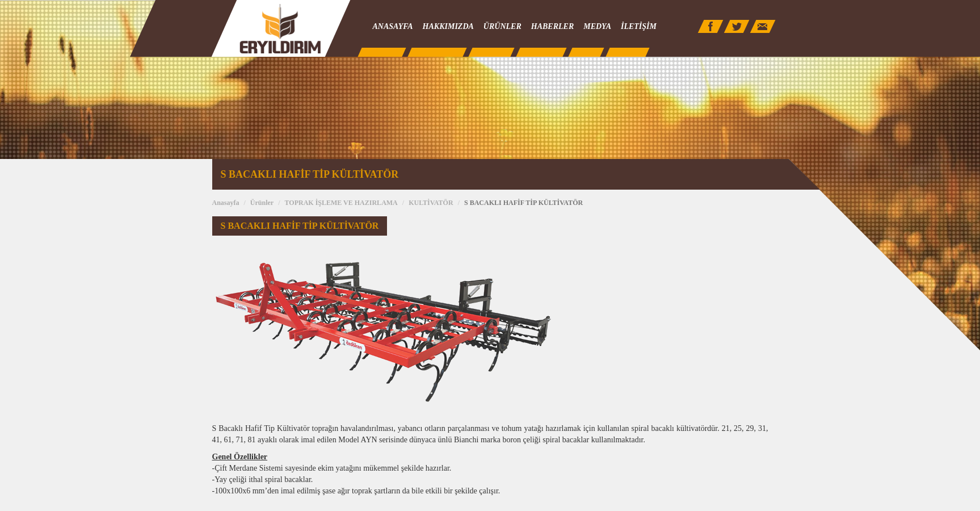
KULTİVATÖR (431, 203)
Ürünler (262, 203)
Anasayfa (226, 203)
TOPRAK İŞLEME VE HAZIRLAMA (341, 203)
